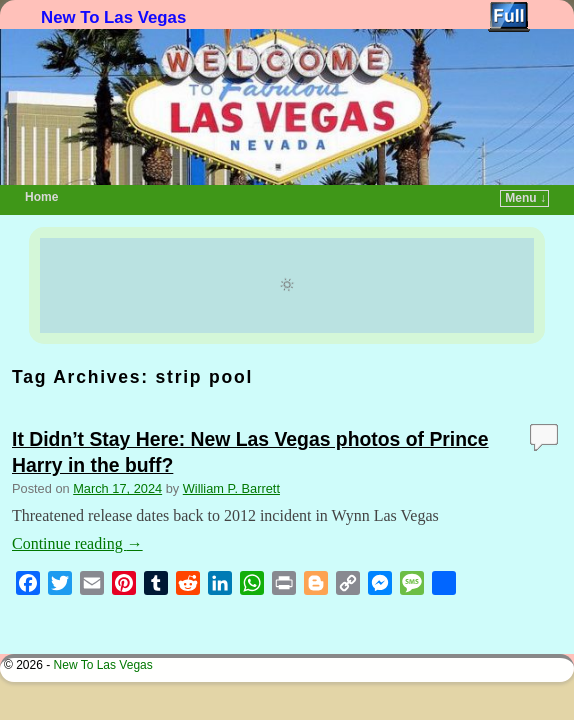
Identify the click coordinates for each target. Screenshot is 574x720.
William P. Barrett (231, 458)
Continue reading (77, 513)
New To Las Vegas (113, 17)
